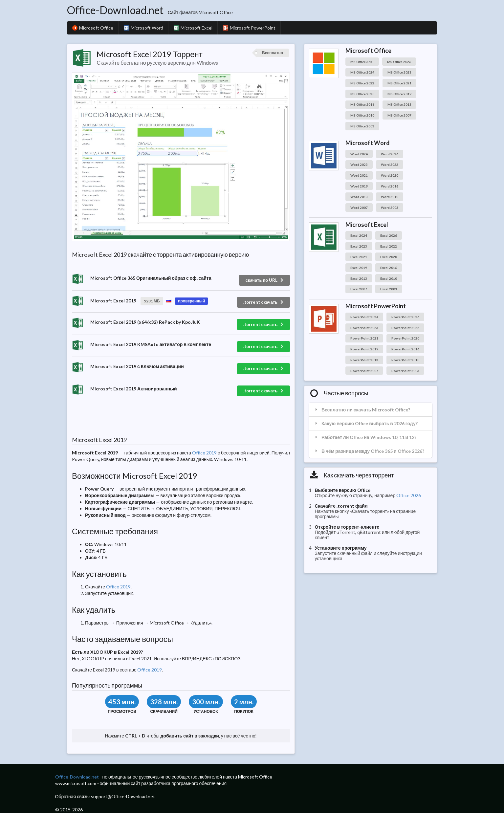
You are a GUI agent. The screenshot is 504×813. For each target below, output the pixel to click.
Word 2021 (359, 175)
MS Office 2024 (362, 72)
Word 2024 (359, 154)
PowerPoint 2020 (405, 338)
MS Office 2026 (399, 62)
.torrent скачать (264, 302)
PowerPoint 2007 (364, 371)
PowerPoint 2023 (364, 328)
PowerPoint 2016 (405, 349)
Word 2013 (359, 197)
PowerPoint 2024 (364, 317)
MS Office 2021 (399, 83)
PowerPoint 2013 (364, 360)
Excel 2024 (359, 235)
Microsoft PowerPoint (249, 28)
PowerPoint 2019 (364, 349)
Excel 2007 (359, 289)
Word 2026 (390, 154)
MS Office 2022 (362, 83)
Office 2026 (409, 495)
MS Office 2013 (399, 104)
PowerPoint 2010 (405, 360)
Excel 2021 (359, 257)
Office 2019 (204, 453)
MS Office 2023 (399, 72)
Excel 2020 (389, 257)
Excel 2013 (359, 278)
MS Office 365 (362, 62)
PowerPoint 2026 (405, 317)
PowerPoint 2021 (364, 338)
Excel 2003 (389, 289)
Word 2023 (359, 165)
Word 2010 (390, 197)
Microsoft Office (93, 28)
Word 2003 (390, 208)
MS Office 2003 (362, 126)
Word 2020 (390, 175)
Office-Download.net (115, 10)
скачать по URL (265, 280)
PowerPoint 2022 (405, 328)
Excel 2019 (359, 268)
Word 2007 (359, 208)
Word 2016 (390, 186)
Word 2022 (390, 165)
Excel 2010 (389, 278)
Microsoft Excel (193, 28)
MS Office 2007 (399, 115)
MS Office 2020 (362, 94)
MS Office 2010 (362, 115)
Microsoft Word (143, 28)
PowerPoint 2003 (405, 371)
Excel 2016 (389, 268)
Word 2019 (359, 186)
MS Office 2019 (399, 94)
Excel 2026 (389, 235)
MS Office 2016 (362, 104)
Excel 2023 (359, 246)
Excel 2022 (389, 246)
